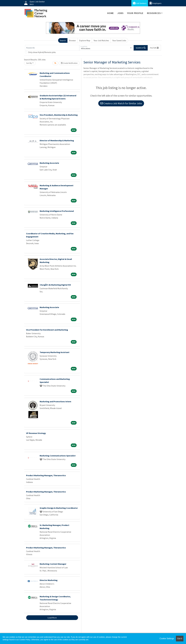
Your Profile (135, 13)
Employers (156, 3)
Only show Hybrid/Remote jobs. (42, 52)
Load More (52, 618)
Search (63, 40)
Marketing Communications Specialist (58, 456)
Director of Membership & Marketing (57, 140)
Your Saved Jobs (119, 40)
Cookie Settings (167, 639)
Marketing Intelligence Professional (57, 211)
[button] (154, 48)
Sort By (29, 63)
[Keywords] (52, 48)
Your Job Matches (101, 40)
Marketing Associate (49, 163)
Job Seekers (140, 3)
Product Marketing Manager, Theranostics (46, 475)
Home (111, 13)
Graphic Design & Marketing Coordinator (59, 508)
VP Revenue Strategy (36, 433)
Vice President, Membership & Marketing (59, 115)
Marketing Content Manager (53, 564)
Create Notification (69, 63)
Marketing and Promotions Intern (55, 401)
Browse (72, 40)
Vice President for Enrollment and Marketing (47, 330)
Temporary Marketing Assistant (55, 352)
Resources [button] (154, 13)
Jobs (120, 13)
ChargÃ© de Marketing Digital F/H (55, 285)
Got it (180, 639)
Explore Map (85, 40)
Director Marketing (49, 580)
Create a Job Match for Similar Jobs (121, 103)
